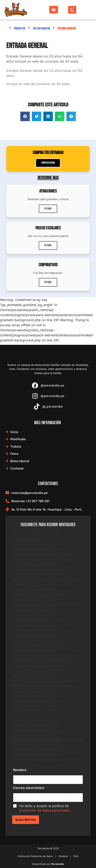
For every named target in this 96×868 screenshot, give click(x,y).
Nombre (21, 770)
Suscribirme (26, 820)
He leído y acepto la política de (45, 808)
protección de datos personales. (45, 810)
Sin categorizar (41, 29)
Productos (20, 29)
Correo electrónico (30, 788)
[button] (25, 116)
